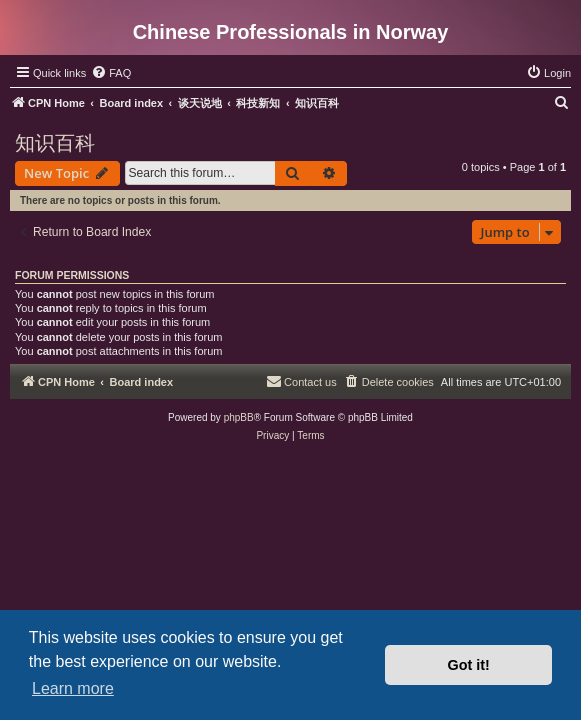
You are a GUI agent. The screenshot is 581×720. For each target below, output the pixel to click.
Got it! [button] (469, 665)
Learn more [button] (73, 688)
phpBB (239, 417)
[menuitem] (111, 73)
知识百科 (55, 143)
